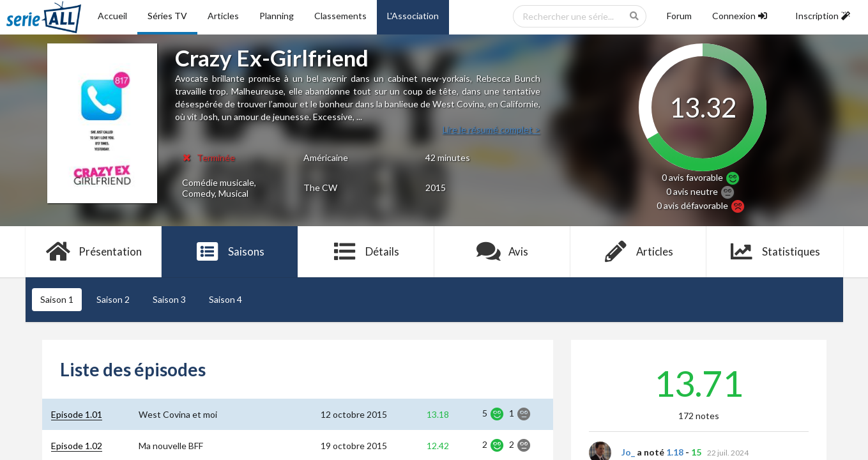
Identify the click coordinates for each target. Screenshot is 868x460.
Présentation (94, 252)
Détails (366, 252)
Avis (502, 252)
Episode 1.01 (77, 414)
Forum (679, 16)
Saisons (230, 252)
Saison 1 (57, 299)
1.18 (675, 452)
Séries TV (167, 16)
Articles (223, 16)
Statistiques (774, 252)
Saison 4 (225, 299)
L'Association (413, 16)
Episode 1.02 (77, 446)
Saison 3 (169, 299)
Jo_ (628, 452)
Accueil (112, 16)
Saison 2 (113, 299)
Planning (277, 16)
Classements (340, 16)
